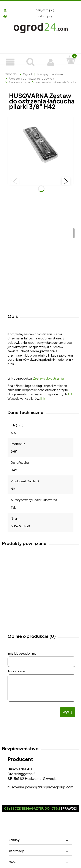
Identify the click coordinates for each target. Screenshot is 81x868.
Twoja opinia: (17, 671)
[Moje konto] (51, 62)
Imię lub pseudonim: (22, 653)
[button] (15, 181)
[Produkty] (10, 62)
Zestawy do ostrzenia (48, 378)
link (71, 394)
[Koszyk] (71, 59)
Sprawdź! (69, 808)
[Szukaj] (30, 61)
